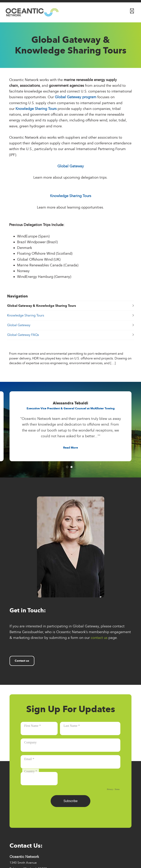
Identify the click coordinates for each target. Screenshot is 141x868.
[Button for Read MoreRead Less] (70, 448)
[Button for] (132, 10)
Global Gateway (71, 166)
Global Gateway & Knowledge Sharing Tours (71, 306)
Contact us (22, 661)
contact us (99, 638)
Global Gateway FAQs (71, 335)
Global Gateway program (76, 97)
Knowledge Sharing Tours (36, 109)
